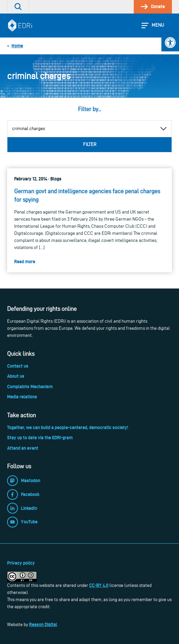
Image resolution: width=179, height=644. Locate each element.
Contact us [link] (18, 366)
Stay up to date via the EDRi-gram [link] (40, 438)
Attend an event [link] (23, 448)
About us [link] (16, 376)
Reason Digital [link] (43, 624)
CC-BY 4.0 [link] (99, 585)
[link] (170, 43)
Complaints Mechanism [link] (30, 387)
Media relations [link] (22, 397)
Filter (90, 144)
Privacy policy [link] (21, 563)
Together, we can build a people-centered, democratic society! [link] (68, 427)
